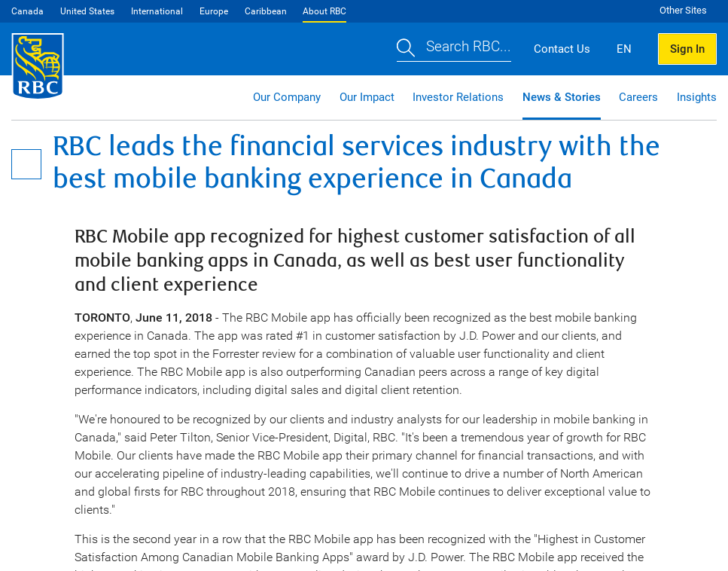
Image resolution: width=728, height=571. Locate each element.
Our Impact (367, 97)
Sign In (687, 49)
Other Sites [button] (683, 10)
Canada (27, 11)
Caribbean (266, 11)
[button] (454, 49)
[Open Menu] (26, 164)
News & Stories (562, 97)
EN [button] (624, 49)
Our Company (287, 97)
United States (87, 11)
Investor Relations (458, 97)
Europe (214, 11)
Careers (638, 97)
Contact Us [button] (562, 49)
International (157, 11)
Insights (697, 97)
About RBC (324, 11)
